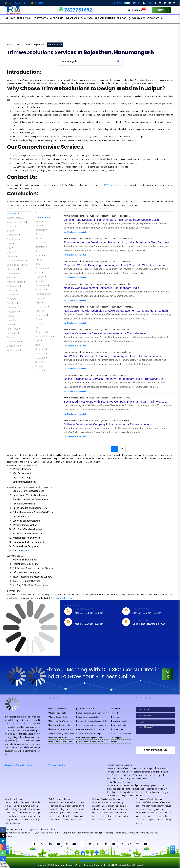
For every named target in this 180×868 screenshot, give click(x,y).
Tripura (11, 337)
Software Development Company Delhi (91, 721)
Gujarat (11, 252)
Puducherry (14, 312)
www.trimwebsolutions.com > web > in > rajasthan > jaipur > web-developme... (98, 352)
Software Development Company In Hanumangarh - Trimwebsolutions (108, 424)
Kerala (11, 278)
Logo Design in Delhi (57, 713)
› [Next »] (129, 449)
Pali (38, 328)
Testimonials (116, 709)
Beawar (40, 243)
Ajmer (39, 221)
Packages (72, 18)
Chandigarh (14, 235)
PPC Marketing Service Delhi (60, 742)
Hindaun (40, 298)
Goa (10, 248)
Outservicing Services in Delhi (88, 717)
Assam (11, 226)
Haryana (12, 256)
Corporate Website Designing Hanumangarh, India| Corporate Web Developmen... (115, 265)
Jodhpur (40, 311)
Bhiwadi (40, 255)
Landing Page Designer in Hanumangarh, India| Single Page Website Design (112, 220)
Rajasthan (39, 45)
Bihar (10, 231)
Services (41, 18)
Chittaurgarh (42, 268)
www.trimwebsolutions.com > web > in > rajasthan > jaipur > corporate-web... (98, 261)
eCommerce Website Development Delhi (92, 725)
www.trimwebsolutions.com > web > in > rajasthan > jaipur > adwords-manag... (98, 307)
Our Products (137, 10)
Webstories (137, 18)
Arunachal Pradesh (17, 222)
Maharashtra (14, 286)
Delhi (10, 244)
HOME (10, 18)
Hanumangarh (43, 217)
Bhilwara (40, 251)
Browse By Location (119, 721)
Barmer (40, 238)
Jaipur (39, 302)
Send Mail (38, 3)
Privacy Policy (117, 729)
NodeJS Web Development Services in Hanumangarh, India (101, 288)
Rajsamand (42, 332)
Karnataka (13, 273)
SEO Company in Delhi (85, 709)
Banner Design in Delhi (58, 717)
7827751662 (162, 10)
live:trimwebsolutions (85, 620)
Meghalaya (13, 295)
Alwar (39, 226)
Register (148, 3)
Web (19, 45)
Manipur (12, 290)
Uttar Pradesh (15, 342)
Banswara (41, 230)
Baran (39, 234)
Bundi (39, 264)
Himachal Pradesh (17, 261)
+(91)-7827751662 (15, 3)
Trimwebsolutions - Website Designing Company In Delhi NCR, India (89, 865)
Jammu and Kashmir (18, 265)
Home (10, 45)
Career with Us (105, 18)
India (27, 45)
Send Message (155, 750)
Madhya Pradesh (16, 282)
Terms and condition (120, 725)
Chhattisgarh (14, 239)
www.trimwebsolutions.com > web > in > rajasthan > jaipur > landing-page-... (97, 216)
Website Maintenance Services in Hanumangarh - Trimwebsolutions (106, 333)
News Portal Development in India (90, 738)
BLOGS (122, 18)
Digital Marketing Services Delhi (61, 734)
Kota (39, 319)
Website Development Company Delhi (91, 729)
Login (137, 3)
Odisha (11, 307)
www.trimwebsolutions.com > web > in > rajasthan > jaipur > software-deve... (97, 420)
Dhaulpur (41, 277)
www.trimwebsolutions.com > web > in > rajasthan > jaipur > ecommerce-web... (99, 239)
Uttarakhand (14, 346)
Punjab (11, 316)
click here (27, 551)
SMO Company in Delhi (58, 738)
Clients (87, 18)
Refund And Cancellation (121, 734)
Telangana (13, 333)
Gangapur (41, 290)
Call (168, 674)
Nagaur (40, 324)
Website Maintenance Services (61, 729)
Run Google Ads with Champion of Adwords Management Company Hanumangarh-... (118, 311)
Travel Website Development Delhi (90, 742)
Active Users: (121, 3)
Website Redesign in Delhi (59, 725)
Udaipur (40, 371)
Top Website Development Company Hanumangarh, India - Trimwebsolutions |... (114, 356)
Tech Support (116, 738)
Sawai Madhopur (45, 336)
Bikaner (40, 260)
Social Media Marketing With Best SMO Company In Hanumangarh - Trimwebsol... (116, 402)
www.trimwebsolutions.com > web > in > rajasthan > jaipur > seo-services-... (97, 375)
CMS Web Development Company (89, 734)
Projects (57, 18)
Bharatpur (41, 247)
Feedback (115, 713)
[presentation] (155, 741)
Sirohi (39, 345)
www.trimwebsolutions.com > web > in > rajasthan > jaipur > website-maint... (97, 330)
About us (24, 18)
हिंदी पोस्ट (114, 742)
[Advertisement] (90, 34)
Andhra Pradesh (16, 218)
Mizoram (12, 299)
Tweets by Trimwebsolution (19, 765)
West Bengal (14, 350)
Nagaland (13, 303)
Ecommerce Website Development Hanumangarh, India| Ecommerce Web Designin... (118, 242)
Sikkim (11, 325)
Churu (39, 272)
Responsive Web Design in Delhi (61, 721)
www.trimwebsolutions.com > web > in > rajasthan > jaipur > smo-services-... (97, 398)
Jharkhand (13, 269)
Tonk (39, 366)
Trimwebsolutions (58, 765)
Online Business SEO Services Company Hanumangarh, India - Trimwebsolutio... (115, 379)
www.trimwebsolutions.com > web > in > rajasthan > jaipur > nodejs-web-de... (98, 284)
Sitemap (115, 717)
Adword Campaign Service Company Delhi (93, 713)
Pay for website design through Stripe (90, 861)
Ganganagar (42, 285)
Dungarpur (42, 281)
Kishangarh (42, 315)
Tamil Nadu (14, 329)
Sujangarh (41, 349)
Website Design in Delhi (58, 709)
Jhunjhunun (42, 307)
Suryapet (41, 362)
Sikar (39, 341)
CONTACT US (155, 18)
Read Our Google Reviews (62, 598)
